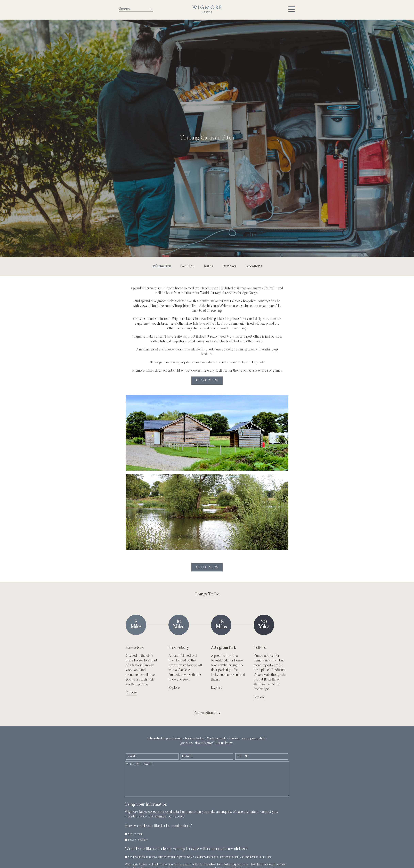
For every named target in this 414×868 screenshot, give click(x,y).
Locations (254, 266)
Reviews (229, 266)
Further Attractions (207, 713)
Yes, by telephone (138, 840)
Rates (209, 266)
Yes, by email (135, 834)
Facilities (187, 266)
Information (162, 266)
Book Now (207, 381)
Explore (131, 693)
